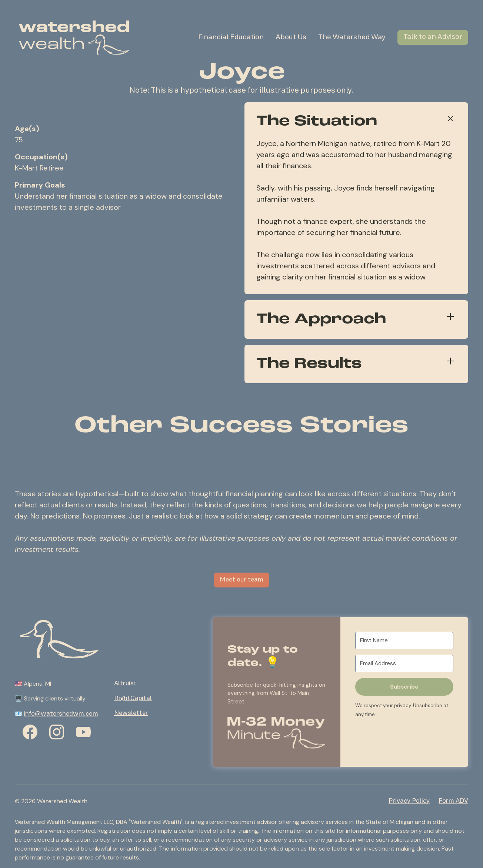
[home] (74, 38)
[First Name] (404, 641)
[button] (277, 732)
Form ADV (453, 801)
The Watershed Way (352, 38)
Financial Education (231, 38)
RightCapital (133, 699)
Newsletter (131, 713)
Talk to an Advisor (433, 37)
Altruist (125, 684)
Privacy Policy (409, 801)
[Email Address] (404, 664)
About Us (291, 38)
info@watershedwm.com (61, 714)
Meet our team (242, 580)
